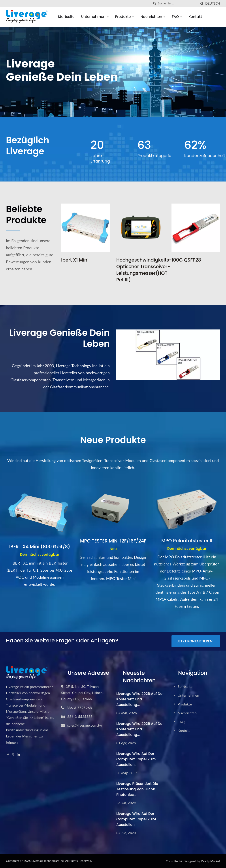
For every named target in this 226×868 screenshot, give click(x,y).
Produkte (125, 17)
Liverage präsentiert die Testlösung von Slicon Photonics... (137, 789)
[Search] (177, 3)
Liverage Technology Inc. (48, 861)
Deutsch (213, 4)
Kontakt (195, 17)
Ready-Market (210, 861)
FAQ (177, 17)
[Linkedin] (18, 755)
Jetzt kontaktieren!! (196, 641)
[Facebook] (8, 755)
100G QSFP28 (186, 260)
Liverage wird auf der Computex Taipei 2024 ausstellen (136, 819)
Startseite (66, 17)
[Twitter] (13, 755)
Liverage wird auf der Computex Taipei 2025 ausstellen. (136, 759)
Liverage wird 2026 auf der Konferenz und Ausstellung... (140, 699)
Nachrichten (153, 17)
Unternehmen (95, 17)
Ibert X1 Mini (75, 260)
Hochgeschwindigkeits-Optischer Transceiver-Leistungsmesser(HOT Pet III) (144, 270)
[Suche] (154, 3)
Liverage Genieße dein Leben (59, 338)
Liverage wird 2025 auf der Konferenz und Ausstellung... (140, 729)
